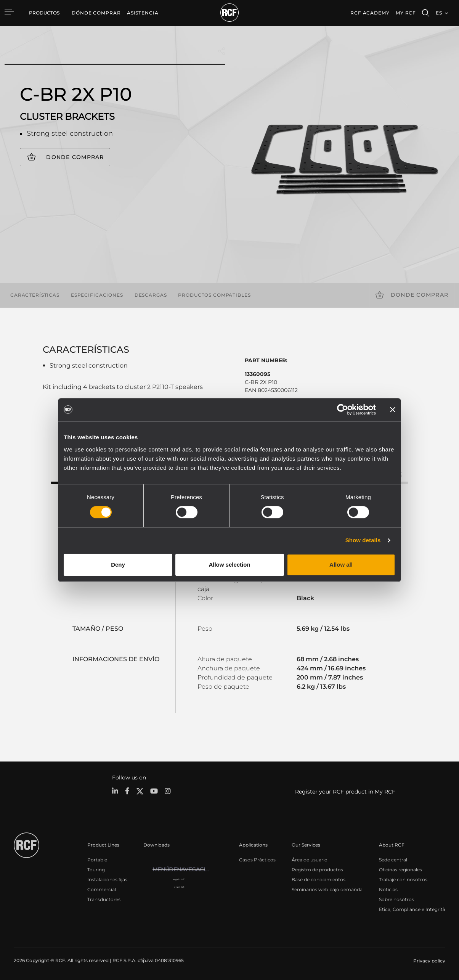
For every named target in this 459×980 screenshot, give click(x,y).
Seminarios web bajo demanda (327, 889)
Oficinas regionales (400, 869)
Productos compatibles (214, 295)
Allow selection (229, 565)
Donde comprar (75, 157)
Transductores (104, 899)
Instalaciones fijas (107, 879)
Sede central (393, 859)
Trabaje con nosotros (403, 879)
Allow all (341, 565)
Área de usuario (310, 859)
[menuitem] (96, 13)
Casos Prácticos (257, 859)
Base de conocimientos (319, 879)
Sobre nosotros (396, 899)
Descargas (151, 295)
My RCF (406, 13)
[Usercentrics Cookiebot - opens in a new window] (343, 410)
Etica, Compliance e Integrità (412, 909)
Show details (363, 540)
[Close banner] (393, 410)
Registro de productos (317, 869)
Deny (118, 565)
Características (35, 295)
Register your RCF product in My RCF (345, 792)
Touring (96, 869)
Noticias (388, 889)
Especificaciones (97, 295)
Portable (97, 859)
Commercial (102, 889)
